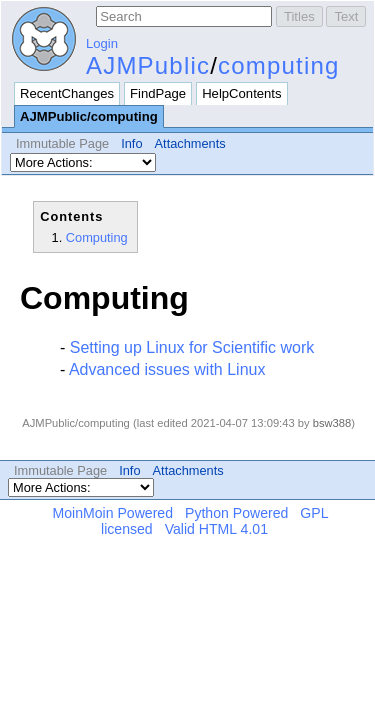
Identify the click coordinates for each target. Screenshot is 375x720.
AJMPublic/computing (89, 116)
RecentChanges (67, 93)
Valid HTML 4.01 (216, 529)
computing (279, 65)
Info (131, 143)
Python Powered (236, 513)
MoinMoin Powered (113, 513)
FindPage (158, 93)
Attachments (190, 143)
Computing (97, 237)
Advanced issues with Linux (167, 369)
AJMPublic (148, 65)
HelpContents (241, 93)
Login (102, 43)
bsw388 (332, 423)
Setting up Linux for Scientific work (192, 347)
